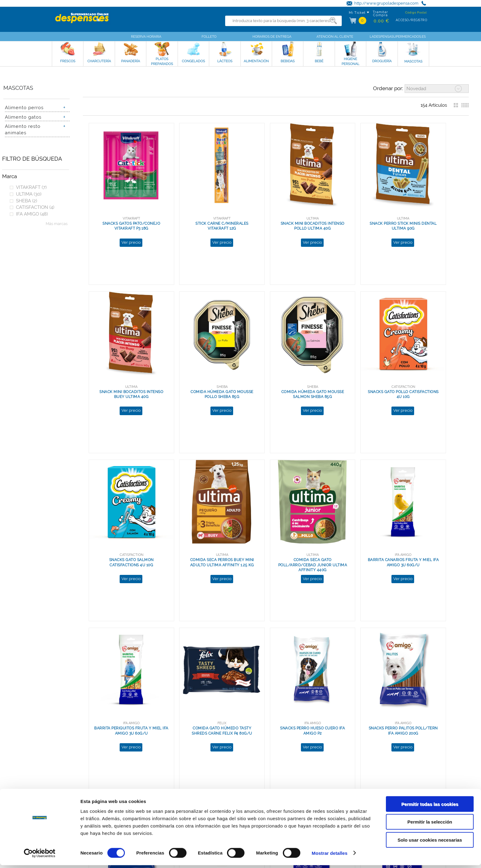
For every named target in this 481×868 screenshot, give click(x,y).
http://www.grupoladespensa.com (386, 3)
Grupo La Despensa (65, 787)
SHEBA (27, 201)
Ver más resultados (273, 747)
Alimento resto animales (23, 129)
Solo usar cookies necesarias (430, 843)
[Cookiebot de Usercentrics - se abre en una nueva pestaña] (40, 856)
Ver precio (123, 227)
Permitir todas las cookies (430, 807)
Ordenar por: (388, 88)
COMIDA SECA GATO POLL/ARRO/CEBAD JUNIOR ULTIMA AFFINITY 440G (124, 520)
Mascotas (18, 88)
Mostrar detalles (330, 856)
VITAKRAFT (31, 187)
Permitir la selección (430, 825)
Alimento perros (24, 107)
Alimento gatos (23, 117)
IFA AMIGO (32, 214)
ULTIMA (29, 194)
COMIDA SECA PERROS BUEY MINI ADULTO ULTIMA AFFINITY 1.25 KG (428, 367)
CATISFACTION (35, 207)
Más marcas (57, 224)
